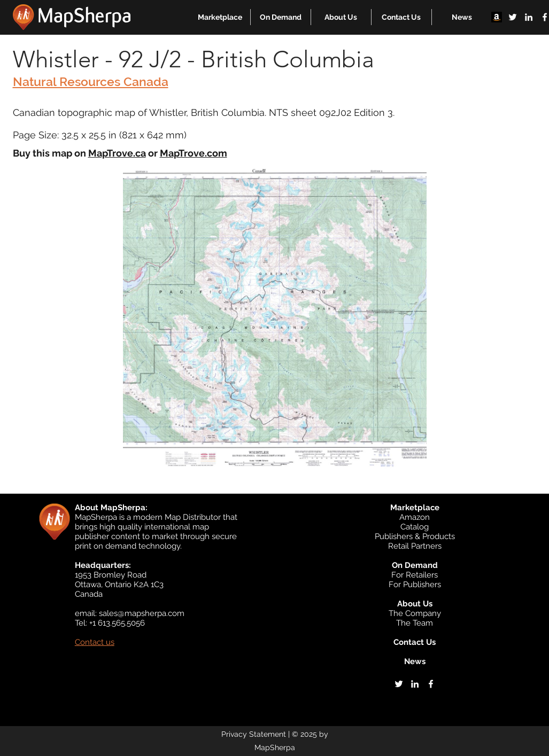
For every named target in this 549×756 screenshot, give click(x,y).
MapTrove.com (194, 153)
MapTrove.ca (117, 153)
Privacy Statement (254, 734)
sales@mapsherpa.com (142, 613)
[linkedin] (529, 17)
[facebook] (431, 684)
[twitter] (513, 17)
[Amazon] (497, 17)
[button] (220, 17)
